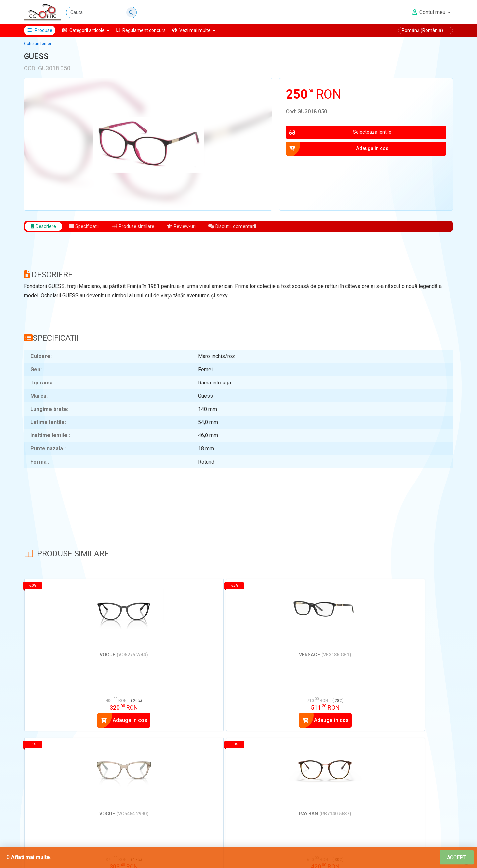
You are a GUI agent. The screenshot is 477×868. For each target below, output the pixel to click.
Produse (40, 30)
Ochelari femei (37, 44)
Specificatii (88, 227)
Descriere (45, 227)
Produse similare (141, 227)
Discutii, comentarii (248, 227)
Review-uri (194, 227)
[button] (86, 30)
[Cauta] (102, 12)
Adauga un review (55, 840)
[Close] (457, 858)
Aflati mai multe (30, 857)
